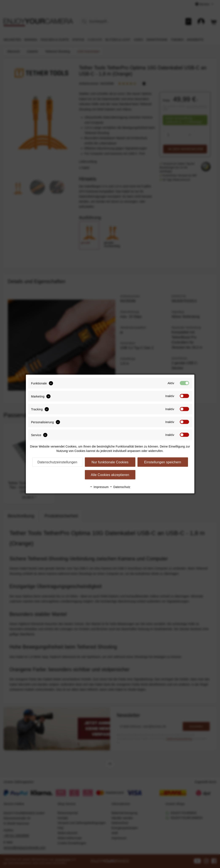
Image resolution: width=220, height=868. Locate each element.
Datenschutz (120, 487)
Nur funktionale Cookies (110, 462)
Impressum (99, 487)
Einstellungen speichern (163, 462)
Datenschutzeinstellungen (57, 462)
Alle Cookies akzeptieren (110, 475)
